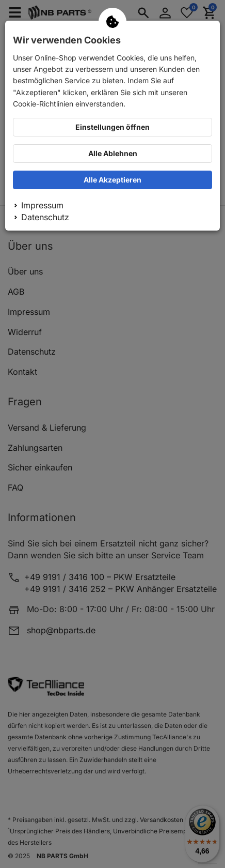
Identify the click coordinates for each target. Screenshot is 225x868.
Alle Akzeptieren (112, 180)
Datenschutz (45, 217)
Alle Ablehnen (113, 153)
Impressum (42, 205)
